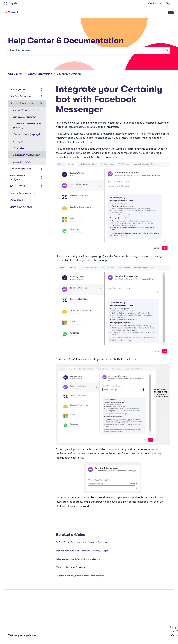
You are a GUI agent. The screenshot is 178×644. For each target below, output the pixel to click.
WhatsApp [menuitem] (19, 148)
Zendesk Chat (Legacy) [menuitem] (26, 134)
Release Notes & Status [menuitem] (23, 193)
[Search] (167, 51)
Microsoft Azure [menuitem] (22, 162)
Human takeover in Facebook (71, 567)
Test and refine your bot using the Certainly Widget (82, 551)
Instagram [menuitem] (19, 141)
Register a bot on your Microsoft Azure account (80, 576)
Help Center (15, 74)
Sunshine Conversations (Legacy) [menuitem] (27, 125)
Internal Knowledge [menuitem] (21, 207)
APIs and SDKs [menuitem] (18, 186)
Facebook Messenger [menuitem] (26, 155)
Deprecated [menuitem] (16, 200)
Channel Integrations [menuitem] (22, 103)
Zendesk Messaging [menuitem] (24, 117)
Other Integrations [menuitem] (20, 169)
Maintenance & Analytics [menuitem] (18, 177)
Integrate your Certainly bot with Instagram (78, 559)
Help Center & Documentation (66, 41)
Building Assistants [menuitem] (20, 96)
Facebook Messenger (69, 74)
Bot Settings (156, 149)
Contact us (155, 3)
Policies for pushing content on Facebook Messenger (82, 542)
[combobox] (86, 51)
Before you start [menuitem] (19, 89)
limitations (91, 127)
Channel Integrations (39, 74)
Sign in (170, 3)
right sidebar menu (71, 153)
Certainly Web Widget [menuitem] (26, 110)
